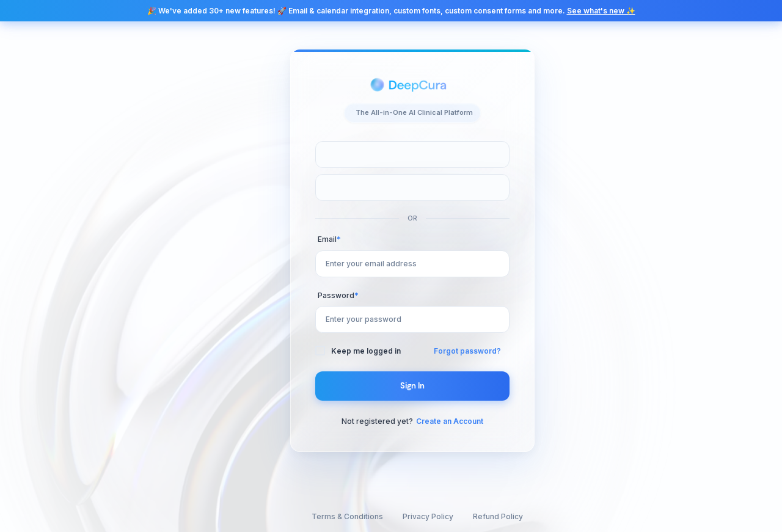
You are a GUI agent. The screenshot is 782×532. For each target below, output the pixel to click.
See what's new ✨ (601, 11)
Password (338, 295)
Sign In (413, 386)
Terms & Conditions (347, 516)
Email (329, 239)
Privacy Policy (428, 516)
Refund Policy (498, 516)
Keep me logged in (366, 351)
